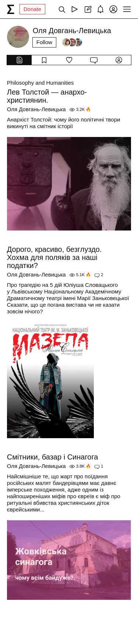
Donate (32, 9)
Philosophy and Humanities (40, 83)
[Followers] (72, 42)
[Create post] (87, 9)
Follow (44, 42)
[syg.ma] (11, 9)
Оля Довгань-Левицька (36, 109)
